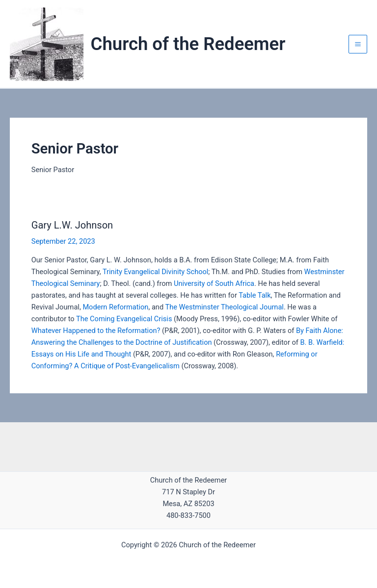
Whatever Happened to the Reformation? (96, 331)
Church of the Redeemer (188, 44)
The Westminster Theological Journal (224, 307)
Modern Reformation (115, 307)
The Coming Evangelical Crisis (124, 319)
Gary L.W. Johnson (72, 225)
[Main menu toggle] (358, 44)
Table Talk (255, 295)
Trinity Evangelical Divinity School (155, 272)
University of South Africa (214, 283)
